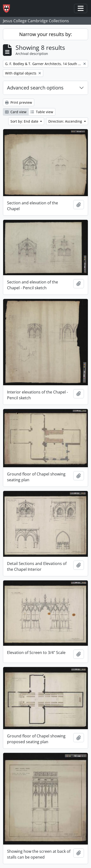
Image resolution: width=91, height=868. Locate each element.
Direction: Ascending (66, 121)
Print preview (19, 102)
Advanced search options (35, 88)
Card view (16, 112)
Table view (42, 112)
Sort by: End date (25, 121)
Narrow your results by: (45, 34)
